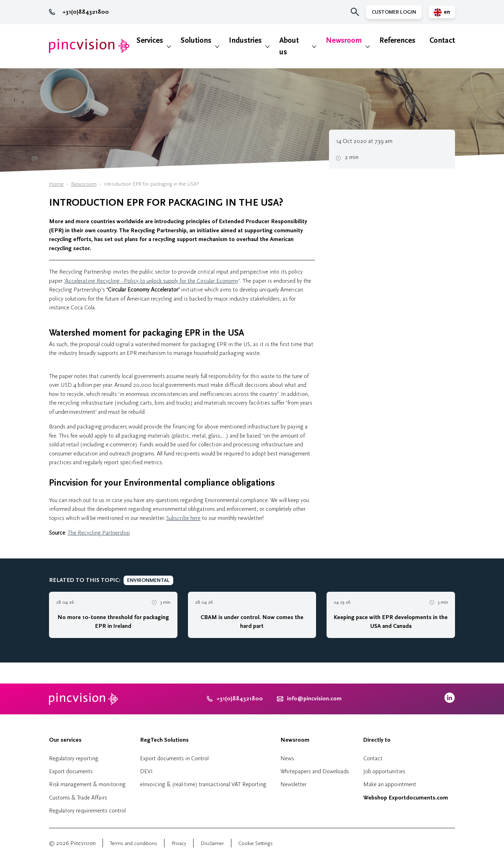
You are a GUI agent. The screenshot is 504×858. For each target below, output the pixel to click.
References (397, 40)
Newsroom (344, 40)
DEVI (146, 771)
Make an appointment (390, 784)
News (287, 758)
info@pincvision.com (314, 699)
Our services (65, 740)
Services (150, 40)
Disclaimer (212, 843)
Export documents (71, 771)
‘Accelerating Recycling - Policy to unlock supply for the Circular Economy (151, 281)
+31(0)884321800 (79, 12)
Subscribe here (183, 518)
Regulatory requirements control (87, 811)
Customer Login (394, 12)
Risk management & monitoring (87, 784)
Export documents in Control (174, 758)
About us (289, 46)
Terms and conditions (134, 843)
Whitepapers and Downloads (315, 771)
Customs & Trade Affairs (78, 798)
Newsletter (293, 784)
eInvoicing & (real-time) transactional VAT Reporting (203, 784)
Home (56, 184)
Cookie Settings (255, 843)
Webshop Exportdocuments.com (406, 798)
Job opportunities (384, 771)
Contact (442, 40)
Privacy (179, 843)
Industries (245, 40)
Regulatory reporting (74, 758)
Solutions (196, 40)
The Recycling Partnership (99, 533)
